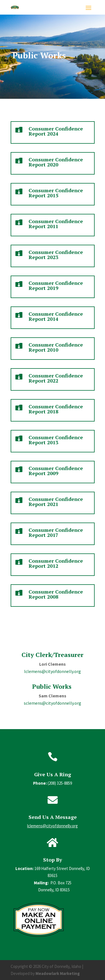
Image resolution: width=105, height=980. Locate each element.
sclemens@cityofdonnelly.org (53, 703)
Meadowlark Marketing (58, 973)
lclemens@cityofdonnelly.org (53, 671)
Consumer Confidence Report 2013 (56, 440)
